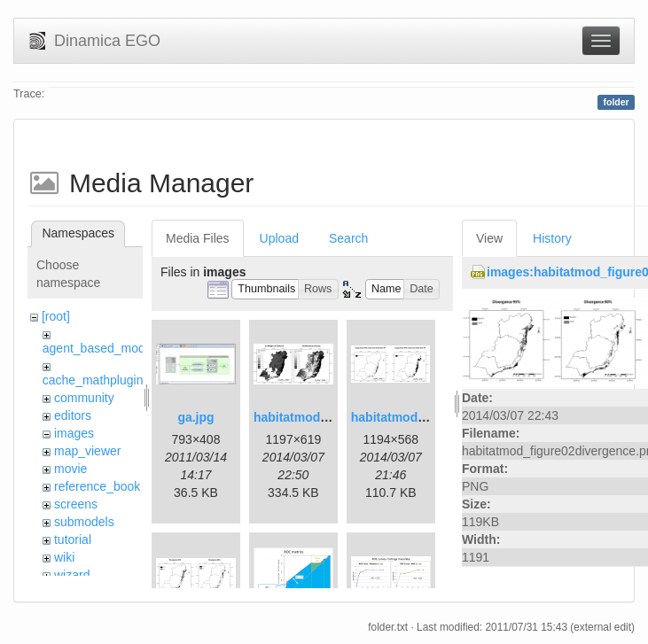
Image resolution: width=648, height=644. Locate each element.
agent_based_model (99, 348)
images (74, 433)
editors (73, 415)
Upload (279, 238)
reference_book (97, 486)
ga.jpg (195, 417)
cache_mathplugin (93, 380)
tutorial (73, 539)
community (84, 398)
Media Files (198, 238)
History (552, 238)
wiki (64, 557)
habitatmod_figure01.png (328, 417)
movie (70, 469)
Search (348, 238)
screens (76, 504)
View (489, 238)
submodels (84, 522)
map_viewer (87, 451)
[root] (56, 316)
